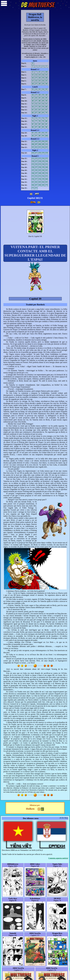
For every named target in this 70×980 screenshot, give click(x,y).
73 (40, 118)
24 (43, 81)
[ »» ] (39, 202)
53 (40, 104)
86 (33, 127)
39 (43, 95)
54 (43, 104)
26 (33, 84)
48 (40, 101)
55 (46, 104)
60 (46, 107)
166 (33, 185)
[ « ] (37, 194)
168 (40, 185)
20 (46, 78)
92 (36, 133)
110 (46, 144)
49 (43, 101)
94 (43, 133)
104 (43, 141)
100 (46, 136)
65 (46, 110)
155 (46, 176)
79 (43, 121)
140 (46, 167)
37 (36, 95)
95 (46, 133)
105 (46, 141)
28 (40, 84)
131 (33, 164)
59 (43, 107)
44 (43, 98)
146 (33, 173)
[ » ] (33, 202)
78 (40, 121)
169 (43, 185)
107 (36, 144)
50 (46, 101)
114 (43, 147)
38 (40, 95)
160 (46, 179)
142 (36, 170)
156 (33, 179)
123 (40, 158)
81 (33, 124)
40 (46, 95)
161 (33, 182)
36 (33, 95)
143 (40, 170)
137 (36, 167)
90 (46, 127)
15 (46, 75)
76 (33, 121)
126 (33, 161)
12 (36, 75)
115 (46, 147)
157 (36, 179)
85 (46, 124)
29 (43, 84)
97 (36, 136)
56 (33, 107)
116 (33, 153)
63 (40, 110)
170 (46, 185)
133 (40, 164)
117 (36, 153)
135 (46, 164)
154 (43, 176)
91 (33, 133)
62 (36, 110)
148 (40, 173)
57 (36, 107)
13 (40, 75)
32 (36, 89)
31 (33, 89)
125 (46, 158)
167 (36, 185)
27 (36, 84)
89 (43, 127)
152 (36, 176)
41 (33, 98)
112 (36, 147)
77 (36, 121)
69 (43, 113)
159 (43, 179)
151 (33, 176)
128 (40, 161)
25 (46, 81)
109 (43, 144)
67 (36, 113)
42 (36, 98)
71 (33, 118)
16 (33, 78)
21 (33, 81)
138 (40, 167)
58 (40, 107)
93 (40, 133)
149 (43, 173)
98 (40, 136)
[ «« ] (31, 194)
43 (40, 98)
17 (36, 78)
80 (46, 121)
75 (46, 118)
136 (33, 167)
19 (43, 78)
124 (43, 158)
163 (40, 182)
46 (33, 101)
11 (33, 75)
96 (33, 136)
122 (36, 158)
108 (40, 144)
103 (40, 141)
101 (33, 141)
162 (36, 182)
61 (33, 110)
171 (33, 188)
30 (46, 84)
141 (33, 170)
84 (43, 124)
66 (33, 113)
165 (46, 182)
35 (46, 89)
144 (43, 170)
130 (46, 161)
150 (46, 173)
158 (40, 179)
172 (36, 188)
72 (36, 118)
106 (33, 144)
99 (43, 136)
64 (43, 110)
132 (36, 164)
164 (43, 182)
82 (36, 124)
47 (36, 101)
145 (46, 170)
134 (43, 164)
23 (40, 81)
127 (36, 161)
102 (36, 141)
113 (39, 147)
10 (46, 72)
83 (40, 124)
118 (39, 153)
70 (46, 113)
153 (40, 176)
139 (43, 167)
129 (43, 161)
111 (33, 147)
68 (40, 113)
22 (36, 81)
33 (40, 89)
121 (33, 158)
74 (43, 118)
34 (43, 89)
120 (46, 153)
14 (43, 75)
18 (40, 78)
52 (36, 104)
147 (36, 173)
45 (46, 98)
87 (36, 127)
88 (40, 127)
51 (33, 104)
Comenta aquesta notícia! (58, 858)
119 (43, 153)
